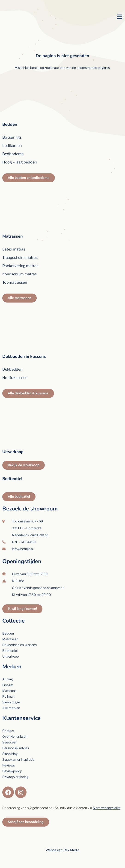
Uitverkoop (13, 452)
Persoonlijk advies (16, 748)
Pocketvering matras (20, 266)
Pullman (8, 696)
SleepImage (11, 702)
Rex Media (71, 850)
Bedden (10, 124)
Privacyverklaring (15, 777)
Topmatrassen (15, 282)
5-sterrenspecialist (107, 808)
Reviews (9, 765)
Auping (7, 679)
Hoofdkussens (15, 378)
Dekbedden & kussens (24, 356)
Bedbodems (13, 154)
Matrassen (13, 236)
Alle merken (11, 708)
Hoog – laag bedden (19, 162)
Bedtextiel (12, 479)
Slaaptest (9, 742)
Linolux (8, 685)
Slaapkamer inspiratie (18, 759)
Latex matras (14, 249)
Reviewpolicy (12, 771)
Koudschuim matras (19, 274)
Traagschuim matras (20, 258)
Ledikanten (12, 146)
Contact (8, 731)
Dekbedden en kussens (19, 645)
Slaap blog (10, 754)
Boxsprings (12, 137)
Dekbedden (12, 369)
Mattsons (9, 691)
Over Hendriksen (15, 736)
